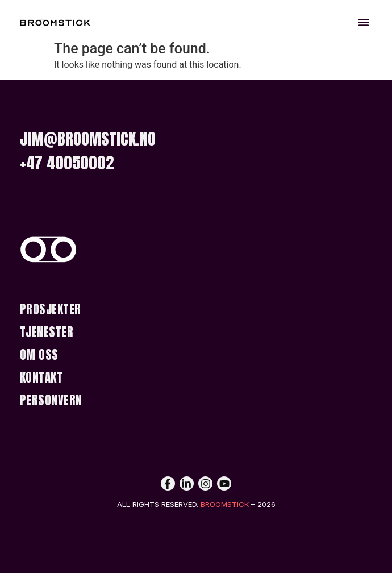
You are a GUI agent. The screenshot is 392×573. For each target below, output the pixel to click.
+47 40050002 (67, 163)
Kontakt (41, 377)
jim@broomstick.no (88, 139)
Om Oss (39, 355)
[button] (364, 22)
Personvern (51, 400)
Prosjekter (51, 309)
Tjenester (47, 332)
